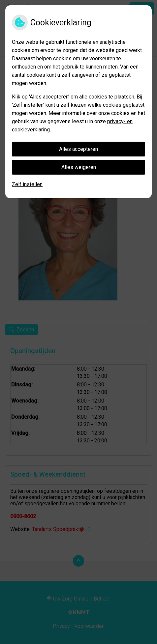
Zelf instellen (27, 184)
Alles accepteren (78, 149)
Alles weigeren (79, 167)
